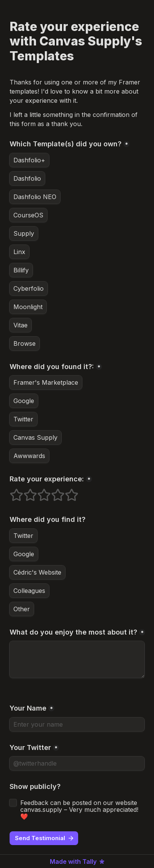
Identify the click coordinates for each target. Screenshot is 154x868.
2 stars (25, 492)
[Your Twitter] (77, 763)
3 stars (39, 492)
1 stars (11, 492)
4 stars (53, 492)
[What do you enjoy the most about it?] (77, 659)
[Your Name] (77, 724)
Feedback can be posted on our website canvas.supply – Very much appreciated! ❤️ (80, 810)
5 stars (67, 492)
